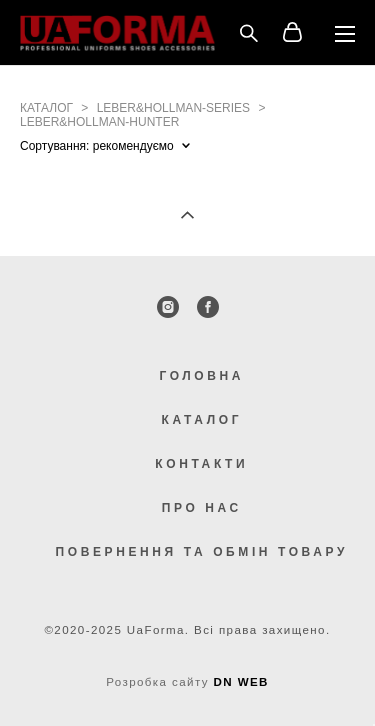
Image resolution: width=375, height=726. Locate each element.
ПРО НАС (202, 508)
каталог (46, 108)
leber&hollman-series (173, 108)
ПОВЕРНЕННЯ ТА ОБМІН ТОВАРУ (202, 552)
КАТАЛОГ (202, 420)
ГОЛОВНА (201, 376)
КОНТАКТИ (201, 464)
